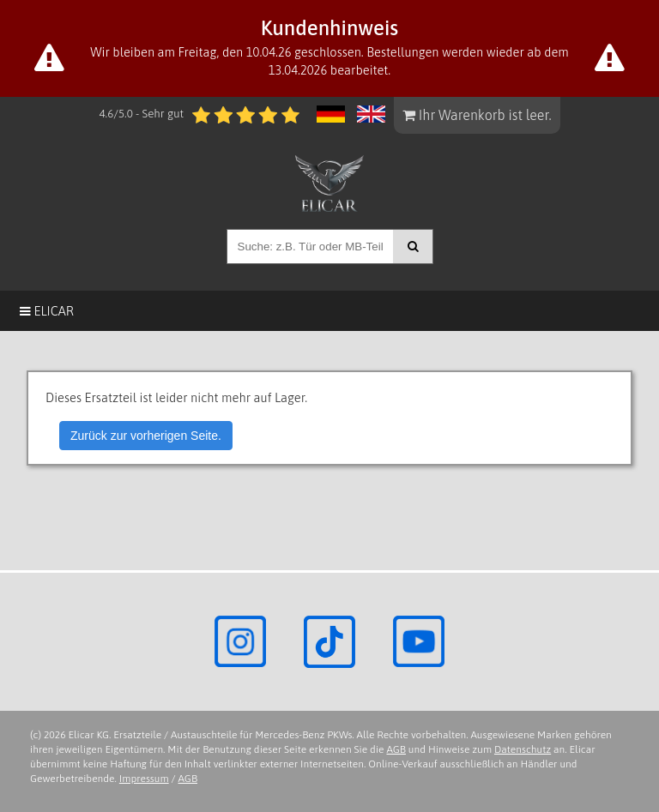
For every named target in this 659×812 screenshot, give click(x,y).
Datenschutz (523, 749)
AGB (396, 749)
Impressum (144, 779)
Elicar (47, 311)
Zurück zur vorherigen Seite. (146, 436)
